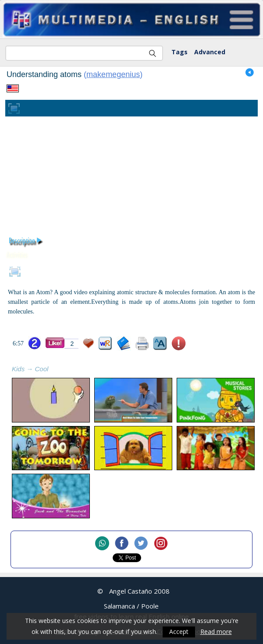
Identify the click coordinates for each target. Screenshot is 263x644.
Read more (216, 632)
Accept (179, 632)
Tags (179, 52)
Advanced (210, 52)
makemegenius (113, 74)
